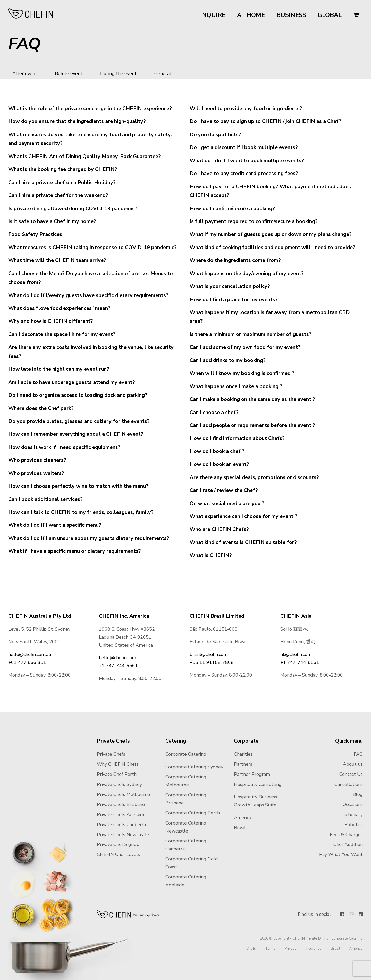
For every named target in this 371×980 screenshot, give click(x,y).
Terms (270, 948)
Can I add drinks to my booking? (228, 360)
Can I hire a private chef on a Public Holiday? (62, 182)
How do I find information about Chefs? (237, 438)
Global (330, 15)
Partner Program (252, 774)
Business (291, 15)
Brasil (240, 828)
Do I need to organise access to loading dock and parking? (78, 395)
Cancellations (349, 784)
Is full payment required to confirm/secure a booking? (254, 221)
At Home (251, 15)
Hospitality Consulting (258, 784)
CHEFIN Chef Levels (118, 854)
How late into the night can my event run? (59, 369)
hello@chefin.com (117, 658)
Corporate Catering (186, 754)
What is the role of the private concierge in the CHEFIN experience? (90, 108)
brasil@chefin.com (209, 654)
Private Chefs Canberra (121, 825)
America (243, 818)
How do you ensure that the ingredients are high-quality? (77, 121)
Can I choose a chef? (214, 412)
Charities (243, 754)
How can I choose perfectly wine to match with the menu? (78, 486)
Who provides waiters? (36, 473)
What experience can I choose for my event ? (243, 516)
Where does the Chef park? (41, 408)
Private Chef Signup (118, 844)
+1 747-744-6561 (118, 666)
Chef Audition (348, 844)
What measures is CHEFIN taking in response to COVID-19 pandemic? (92, 247)
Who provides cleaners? (37, 460)
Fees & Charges (346, 835)
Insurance (314, 948)
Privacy (290, 948)
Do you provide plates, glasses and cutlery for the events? (79, 421)
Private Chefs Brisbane (121, 804)
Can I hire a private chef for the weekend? (58, 195)
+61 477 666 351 (27, 662)
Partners (243, 764)
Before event (69, 73)
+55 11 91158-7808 (212, 662)
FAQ (358, 754)
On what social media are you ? (227, 503)
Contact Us (351, 774)
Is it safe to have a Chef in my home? (52, 221)
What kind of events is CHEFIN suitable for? (243, 542)
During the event (118, 73)
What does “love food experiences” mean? (59, 308)
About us (353, 764)
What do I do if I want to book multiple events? (247, 160)
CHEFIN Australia (31, 13)
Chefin (128, 914)
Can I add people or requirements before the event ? (252, 425)
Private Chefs (111, 754)
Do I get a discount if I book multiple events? (244, 147)
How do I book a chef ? (217, 451)
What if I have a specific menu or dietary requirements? (75, 551)
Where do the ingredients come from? (235, 260)
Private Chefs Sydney (119, 784)
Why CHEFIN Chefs (118, 764)
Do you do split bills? (215, 134)
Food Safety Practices (35, 234)
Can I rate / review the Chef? (224, 490)
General (163, 73)
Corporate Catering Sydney (194, 767)
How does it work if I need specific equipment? (64, 447)
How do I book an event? (219, 464)
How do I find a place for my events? (234, 299)
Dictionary (352, 814)
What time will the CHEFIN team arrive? (57, 260)
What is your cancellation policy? (230, 286)
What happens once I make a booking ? (236, 386)
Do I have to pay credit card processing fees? (244, 173)
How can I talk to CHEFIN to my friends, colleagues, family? (81, 512)
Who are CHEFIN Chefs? (219, 529)
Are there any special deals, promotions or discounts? (254, 477)
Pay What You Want (341, 854)
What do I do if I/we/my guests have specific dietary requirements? (88, 295)
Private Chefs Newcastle (123, 835)
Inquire (213, 15)
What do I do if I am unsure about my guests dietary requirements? (89, 538)
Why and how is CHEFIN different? (51, 321)
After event (25, 73)
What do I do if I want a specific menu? (55, 525)
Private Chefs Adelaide (121, 814)
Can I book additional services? (45, 499)
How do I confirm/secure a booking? (232, 208)
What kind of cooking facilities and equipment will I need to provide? (272, 247)
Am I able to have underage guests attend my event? (72, 382)
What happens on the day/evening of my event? (247, 273)
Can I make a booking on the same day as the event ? (252, 399)
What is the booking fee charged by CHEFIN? (63, 169)
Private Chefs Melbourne (123, 794)
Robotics (354, 825)
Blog (358, 794)
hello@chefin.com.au (30, 654)
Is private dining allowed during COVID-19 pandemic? (73, 208)
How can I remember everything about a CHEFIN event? (76, 434)
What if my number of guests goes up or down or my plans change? (271, 234)
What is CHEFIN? (211, 555)
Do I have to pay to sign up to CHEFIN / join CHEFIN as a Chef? (265, 121)
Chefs (251, 948)
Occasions (353, 804)
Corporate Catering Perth (193, 813)
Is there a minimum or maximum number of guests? (251, 334)
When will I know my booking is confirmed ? (242, 373)
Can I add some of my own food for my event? (245, 347)
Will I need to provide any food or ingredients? (246, 108)
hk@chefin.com (296, 654)
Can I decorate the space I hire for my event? (62, 334)
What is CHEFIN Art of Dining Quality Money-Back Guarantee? (85, 156)
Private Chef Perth (117, 774)
